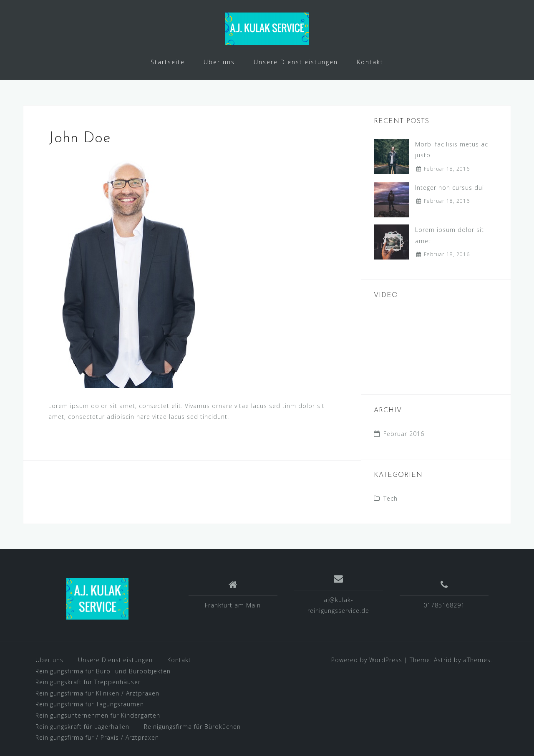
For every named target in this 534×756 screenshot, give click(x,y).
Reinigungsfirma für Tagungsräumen (90, 704)
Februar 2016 (404, 434)
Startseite (168, 62)
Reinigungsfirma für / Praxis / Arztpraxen (97, 737)
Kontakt (370, 62)
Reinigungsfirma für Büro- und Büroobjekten (103, 671)
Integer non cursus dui (450, 188)
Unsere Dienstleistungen (296, 62)
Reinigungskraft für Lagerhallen (82, 727)
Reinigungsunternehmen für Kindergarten (98, 715)
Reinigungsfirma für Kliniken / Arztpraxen (97, 693)
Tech (390, 498)
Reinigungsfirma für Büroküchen (192, 727)
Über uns (219, 62)
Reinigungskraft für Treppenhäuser (88, 682)
